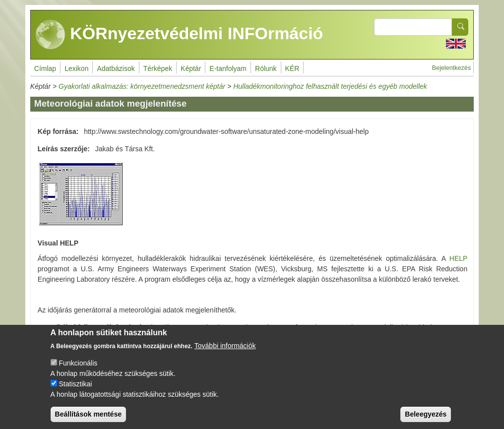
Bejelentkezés (451, 68)
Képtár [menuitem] (191, 68)
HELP (458, 258)
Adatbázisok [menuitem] (116, 68)
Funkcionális (78, 370)
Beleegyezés (426, 421)
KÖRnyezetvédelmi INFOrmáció (180, 35)
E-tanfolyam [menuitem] (228, 68)
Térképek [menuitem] (158, 68)
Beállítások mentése (89, 421)
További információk (225, 353)
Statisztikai (75, 391)
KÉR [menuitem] (292, 68)
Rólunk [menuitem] (266, 68)
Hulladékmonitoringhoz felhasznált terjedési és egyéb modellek (330, 86)
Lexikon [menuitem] (76, 68)
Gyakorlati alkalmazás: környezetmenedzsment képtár (142, 86)
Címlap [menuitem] (45, 68)
